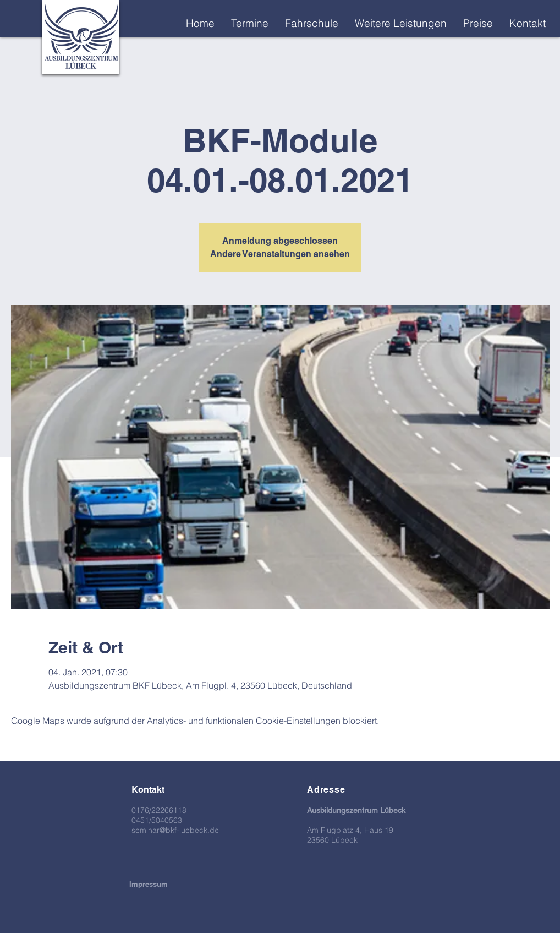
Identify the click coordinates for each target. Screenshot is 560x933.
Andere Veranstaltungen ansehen (280, 254)
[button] (401, 23)
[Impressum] (149, 884)
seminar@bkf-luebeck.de (175, 830)
